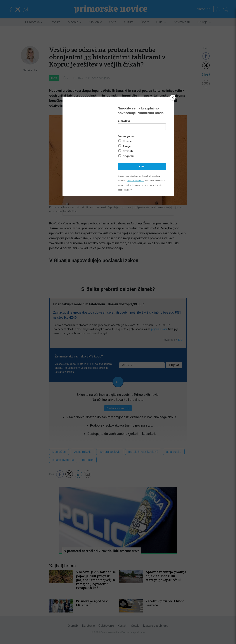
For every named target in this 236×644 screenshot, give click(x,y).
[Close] (173, 97)
